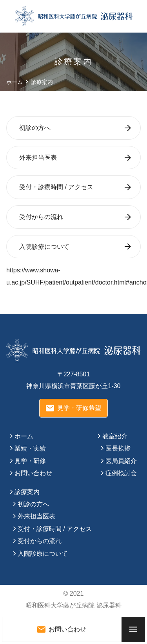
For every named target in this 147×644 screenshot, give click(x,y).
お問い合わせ (33, 473)
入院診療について (44, 247)
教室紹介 (115, 436)
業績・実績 (30, 448)
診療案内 (27, 492)
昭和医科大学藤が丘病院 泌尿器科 (73, 605)
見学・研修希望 (73, 408)
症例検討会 (121, 473)
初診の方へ (35, 128)
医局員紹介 (121, 461)
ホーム (24, 436)
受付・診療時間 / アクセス (56, 187)
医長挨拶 (118, 448)
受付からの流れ (41, 217)
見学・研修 (30, 461)
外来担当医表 (38, 158)
